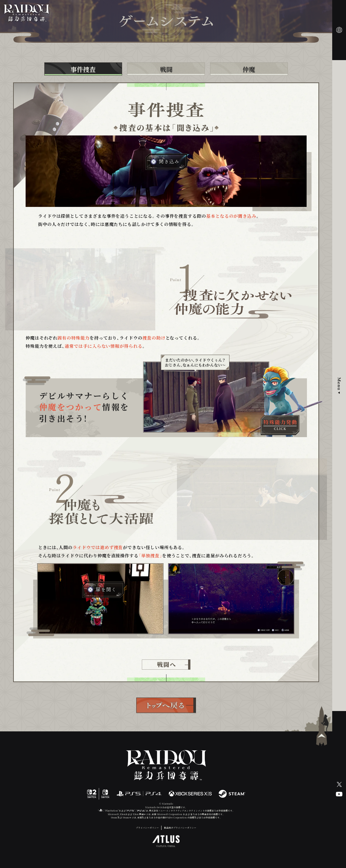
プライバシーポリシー (147, 828)
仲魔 (249, 69)
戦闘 (166, 69)
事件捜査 (83, 69)
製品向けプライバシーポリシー (180, 828)
